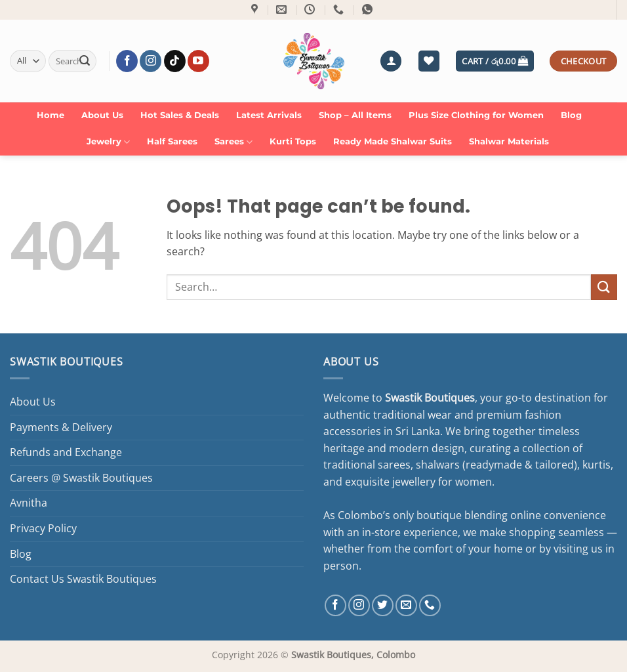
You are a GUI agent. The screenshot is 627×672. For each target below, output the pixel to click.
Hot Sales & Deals (180, 115)
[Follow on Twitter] (383, 605)
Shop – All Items (355, 115)
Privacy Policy (43, 528)
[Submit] (85, 61)
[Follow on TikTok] (175, 61)
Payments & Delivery (61, 427)
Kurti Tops (293, 141)
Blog (571, 115)
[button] (391, 61)
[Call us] (430, 605)
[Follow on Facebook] (127, 61)
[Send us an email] (406, 605)
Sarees (233, 142)
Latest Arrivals (269, 115)
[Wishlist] (429, 61)
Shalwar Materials (509, 141)
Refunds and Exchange (66, 452)
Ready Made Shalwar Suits (393, 141)
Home (51, 115)
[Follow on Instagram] (151, 61)
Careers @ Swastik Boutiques (81, 478)
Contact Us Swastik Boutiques (83, 579)
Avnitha (29, 503)
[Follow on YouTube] (198, 61)
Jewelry (108, 142)
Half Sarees (172, 141)
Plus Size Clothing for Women (476, 115)
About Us (102, 115)
